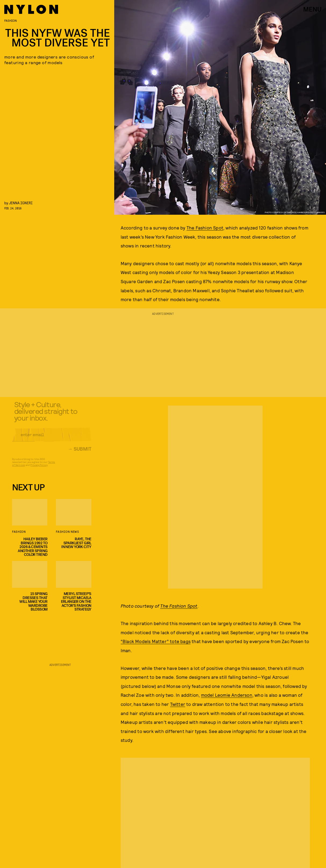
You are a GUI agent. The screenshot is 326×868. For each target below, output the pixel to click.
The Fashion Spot (205, 228)
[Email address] (52, 438)
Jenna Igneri (21, 203)
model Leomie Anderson (227, 695)
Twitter (178, 704)
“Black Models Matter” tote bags (156, 641)
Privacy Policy (39, 468)
